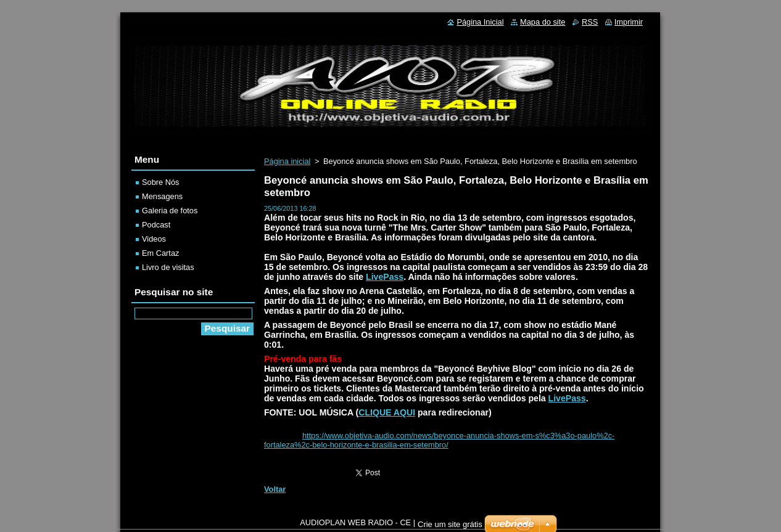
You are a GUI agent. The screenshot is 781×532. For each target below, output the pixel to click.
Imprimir (629, 22)
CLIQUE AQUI (387, 412)
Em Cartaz (160, 253)
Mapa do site (543, 22)
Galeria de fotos (170, 211)
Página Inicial (480, 22)
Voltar (275, 489)
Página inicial (287, 161)
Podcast (156, 225)
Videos (154, 239)
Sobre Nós (160, 182)
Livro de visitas (168, 267)
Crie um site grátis (450, 527)
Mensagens (162, 196)
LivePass (385, 277)
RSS (590, 22)
